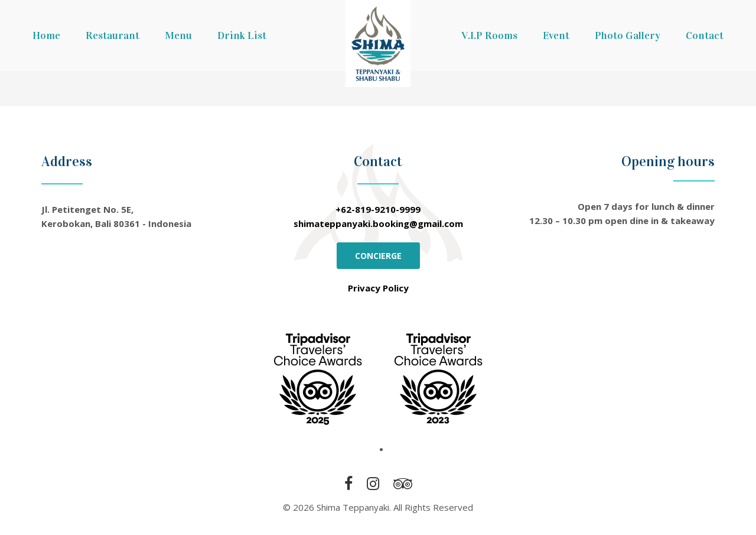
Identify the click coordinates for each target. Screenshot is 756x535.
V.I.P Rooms (489, 35)
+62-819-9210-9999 (378, 209)
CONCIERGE (378, 256)
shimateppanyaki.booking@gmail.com (378, 223)
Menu (178, 35)
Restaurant (113, 35)
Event (556, 35)
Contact (705, 35)
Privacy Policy (378, 288)
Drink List (242, 35)
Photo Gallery (628, 35)
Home (46, 35)
